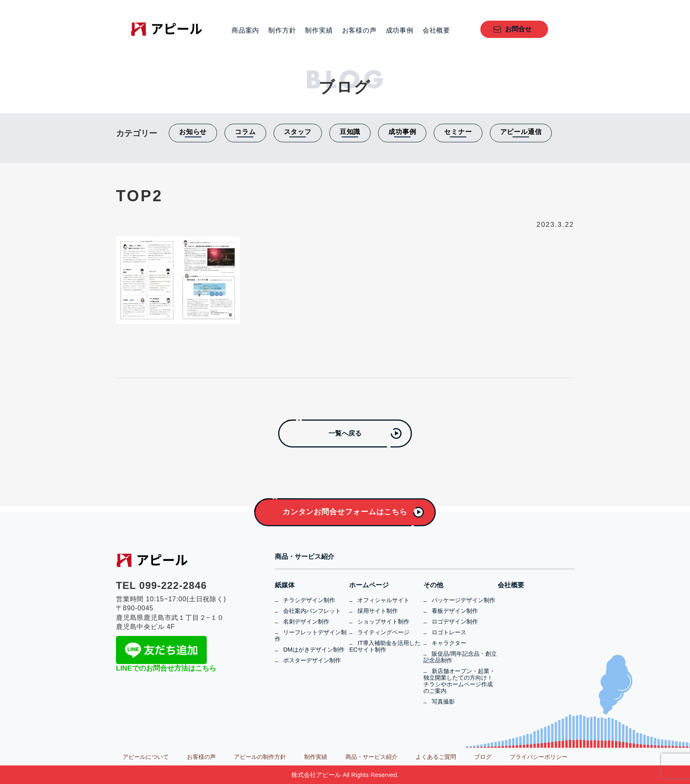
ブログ (483, 757)
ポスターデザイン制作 (312, 660)
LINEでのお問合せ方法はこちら (166, 668)
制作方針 (282, 31)
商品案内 (245, 31)
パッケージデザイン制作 (463, 600)
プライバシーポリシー (539, 757)
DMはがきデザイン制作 (314, 650)
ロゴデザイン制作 (455, 622)
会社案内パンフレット (312, 611)
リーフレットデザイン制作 (311, 636)
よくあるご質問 (436, 757)
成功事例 (400, 31)
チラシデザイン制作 (309, 600)
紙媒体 (285, 585)
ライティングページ (383, 632)
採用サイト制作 (378, 611)
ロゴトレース (449, 632)
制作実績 (319, 31)
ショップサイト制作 (383, 622)
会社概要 (436, 31)
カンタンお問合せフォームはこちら (345, 512)
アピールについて (146, 757)
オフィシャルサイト (383, 600)
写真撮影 (443, 702)
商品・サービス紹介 (305, 557)
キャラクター (449, 643)
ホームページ (369, 585)
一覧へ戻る (345, 433)
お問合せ (518, 29)
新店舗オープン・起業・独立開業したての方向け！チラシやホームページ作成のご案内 (459, 681)
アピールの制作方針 (260, 757)
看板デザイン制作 (455, 611)
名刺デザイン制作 (306, 622)
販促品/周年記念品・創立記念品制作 (460, 657)
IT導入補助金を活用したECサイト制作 (385, 646)
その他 (433, 585)
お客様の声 (359, 31)
